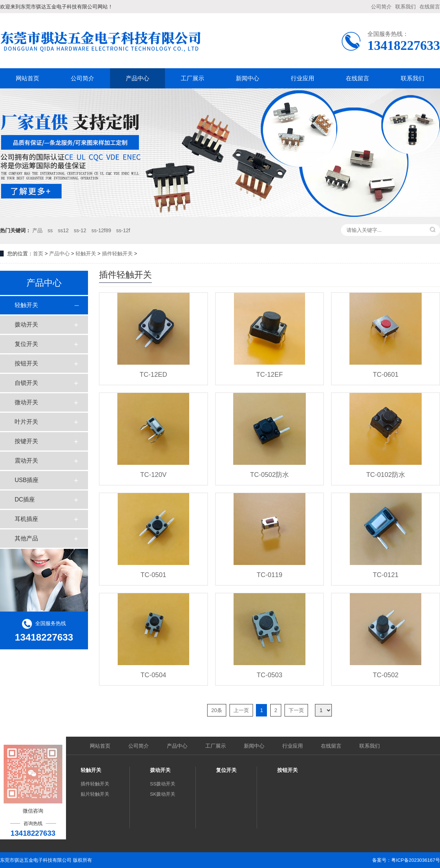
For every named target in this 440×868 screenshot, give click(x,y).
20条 (217, 710)
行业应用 (302, 78)
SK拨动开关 (163, 794)
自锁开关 (26, 383)
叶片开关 (26, 422)
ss (50, 230)
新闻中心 (247, 78)
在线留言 (430, 7)
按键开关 (26, 441)
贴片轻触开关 (95, 794)
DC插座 (25, 499)
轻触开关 (86, 254)
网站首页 (27, 78)
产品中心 (137, 78)
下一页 (296, 710)
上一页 (241, 710)
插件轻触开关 (117, 254)
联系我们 (406, 7)
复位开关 (26, 344)
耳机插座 (26, 519)
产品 (37, 230)
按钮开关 (26, 363)
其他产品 (26, 538)
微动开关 (26, 402)
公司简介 (381, 7)
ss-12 (80, 230)
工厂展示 (192, 78)
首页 (38, 254)
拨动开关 (26, 324)
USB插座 (27, 480)
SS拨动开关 (163, 784)
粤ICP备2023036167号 (416, 860)
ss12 (63, 230)
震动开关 (26, 461)
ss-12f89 (101, 230)
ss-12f (123, 230)
